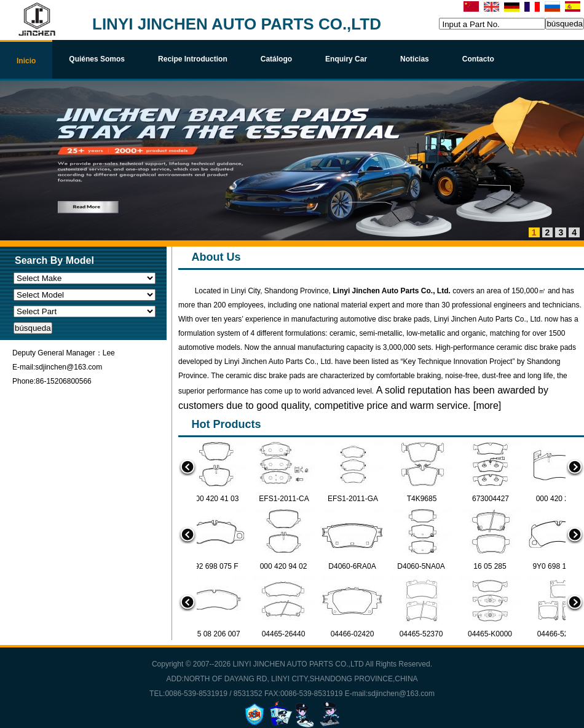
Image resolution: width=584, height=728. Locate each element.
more (487, 406)
